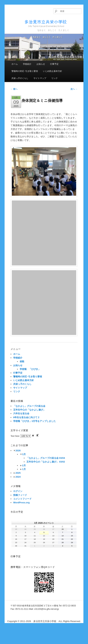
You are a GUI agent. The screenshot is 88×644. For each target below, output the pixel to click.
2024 (18, 477)
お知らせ (41, 64)
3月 (24, 454)
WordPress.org (21, 503)
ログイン (18, 491)
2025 (18, 473)
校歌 (22, 361)
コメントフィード (22, 499)
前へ (14, 89)
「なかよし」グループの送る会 (29, 406)
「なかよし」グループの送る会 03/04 (46, 458)
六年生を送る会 (21, 413)
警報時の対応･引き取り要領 (25, 71)
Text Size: (15, 436)
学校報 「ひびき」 (30, 369)
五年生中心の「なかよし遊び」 (29, 410)
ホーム (15, 64)
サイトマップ (40, 78)
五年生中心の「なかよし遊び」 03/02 (46, 462)
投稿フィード (20, 495)
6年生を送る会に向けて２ (26, 417)
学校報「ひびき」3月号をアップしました (34, 421)
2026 (18, 451)
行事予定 (54, 64)
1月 (24, 469)
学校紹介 (27, 64)
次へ (74, 89)
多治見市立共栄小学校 (39, 23)
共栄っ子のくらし (20, 78)
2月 (24, 465)
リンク (54, 78)
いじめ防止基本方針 (53, 71)
